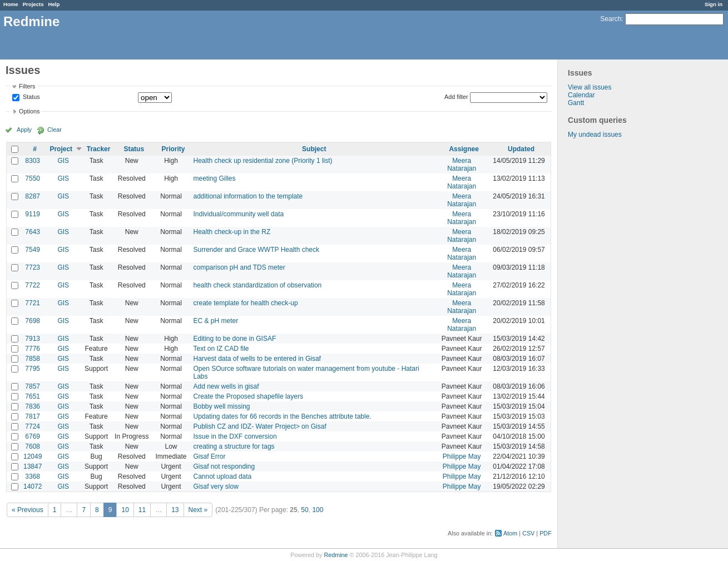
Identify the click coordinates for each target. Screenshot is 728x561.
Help (54, 4)
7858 (33, 359)
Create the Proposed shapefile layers (248, 396)
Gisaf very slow (216, 486)
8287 (33, 196)
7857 (33, 386)
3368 (33, 476)
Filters (27, 86)
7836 (33, 406)
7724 (33, 426)
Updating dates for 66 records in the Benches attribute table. (282, 416)
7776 (33, 349)
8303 (33, 161)
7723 (33, 267)
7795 (33, 369)
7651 (33, 396)
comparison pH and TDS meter (239, 267)
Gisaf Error (209, 456)
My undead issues (595, 135)
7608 (33, 446)
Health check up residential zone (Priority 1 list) (263, 161)
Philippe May (462, 456)
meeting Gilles (214, 178)
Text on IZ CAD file (221, 349)
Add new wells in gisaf (226, 386)
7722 (33, 285)
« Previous (28, 510)
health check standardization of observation (257, 285)
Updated (521, 149)
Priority (173, 149)
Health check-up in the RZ (232, 232)
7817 (33, 416)
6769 (33, 436)
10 (125, 510)
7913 (33, 339)
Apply (24, 130)
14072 (33, 486)
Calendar (581, 95)
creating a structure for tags (234, 446)
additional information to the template (248, 196)
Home (11, 4)
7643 (33, 232)
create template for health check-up (245, 303)
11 (142, 510)
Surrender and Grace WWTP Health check (256, 250)
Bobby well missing (221, 406)
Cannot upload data (222, 476)
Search (611, 19)
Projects (33, 4)
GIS (63, 161)
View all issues (590, 87)
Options (29, 111)
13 (175, 510)
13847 (33, 466)
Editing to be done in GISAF (234, 339)
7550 (33, 178)
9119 (33, 214)
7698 (33, 321)
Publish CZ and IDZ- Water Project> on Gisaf (259, 426)
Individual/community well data (238, 214)
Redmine (336, 555)
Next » (198, 510)
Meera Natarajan (462, 165)
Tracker (99, 149)
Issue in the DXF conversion (235, 436)
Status (31, 97)
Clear (55, 130)
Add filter (456, 97)
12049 (33, 456)
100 (318, 510)
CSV (528, 533)
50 (304, 510)
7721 (33, 303)
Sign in (714, 4)
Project (61, 149)
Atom (510, 533)
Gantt (576, 103)
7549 (33, 250)
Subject (314, 149)
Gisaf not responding (224, 466)
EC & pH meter (216, 321)
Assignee (464, 149)
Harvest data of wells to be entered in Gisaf (257, 359)
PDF (546, 533)
